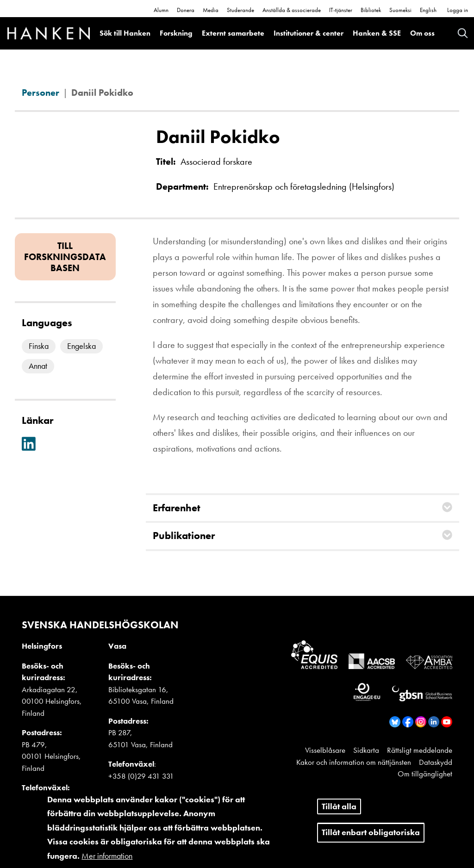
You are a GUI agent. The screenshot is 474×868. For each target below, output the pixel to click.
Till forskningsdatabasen (65, 257)
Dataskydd (436, 762)
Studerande (240, 10)
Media (211, 10)
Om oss (422, 33)
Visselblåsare (325, 750)
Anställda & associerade (292, 10)
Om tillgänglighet (425, 774)
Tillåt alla (339, 813)
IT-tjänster (341, 10)
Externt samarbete (233, 33)
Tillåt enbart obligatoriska (371, 839)
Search (463, 33)
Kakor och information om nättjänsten (354, 762)
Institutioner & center (309, 33)
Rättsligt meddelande (420, 750)
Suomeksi (400, 10)
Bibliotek (371, 10)
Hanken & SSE (377, 33)
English (428, 10)
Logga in (458, 10)
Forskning (176, 33)
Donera (186, 10)
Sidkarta (366, 750)
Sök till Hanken (125, 33)
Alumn (161, 10)
